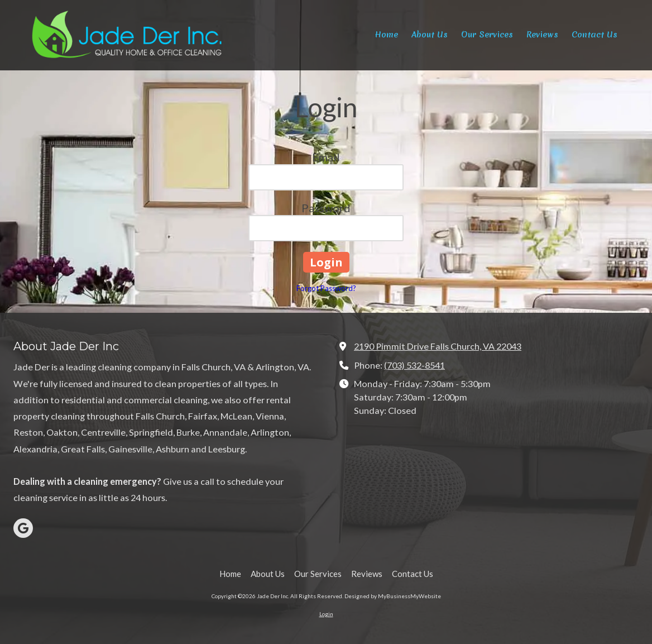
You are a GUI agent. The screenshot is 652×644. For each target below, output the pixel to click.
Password (326, 208)
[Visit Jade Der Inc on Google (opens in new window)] (23, 528)
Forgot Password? (326, 288)
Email (326, 157)
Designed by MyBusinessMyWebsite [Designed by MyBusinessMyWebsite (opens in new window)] (393, 596)
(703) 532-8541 (414, 365)
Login (326, 614)
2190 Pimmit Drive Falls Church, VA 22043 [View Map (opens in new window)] (438, 346)
